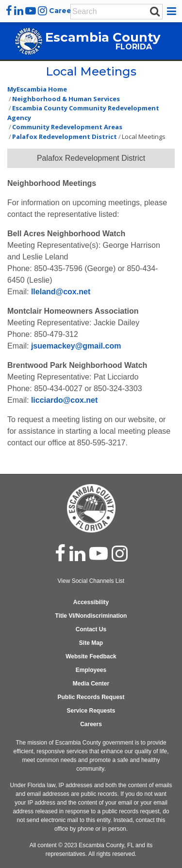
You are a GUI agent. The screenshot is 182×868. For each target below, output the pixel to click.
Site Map (91, 643)
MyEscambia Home (37, 89)
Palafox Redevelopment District (65, 137)
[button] (173, 11)
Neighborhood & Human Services (66, 99)
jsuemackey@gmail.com (76, 346)
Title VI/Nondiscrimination (91, 616)
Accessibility (91, 602)
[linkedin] (19, 11)
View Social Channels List (91, 581)
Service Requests (91, 711)
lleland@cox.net (61, 292)
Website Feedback (91, 656)
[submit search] (155, 11)
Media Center (91, 684)
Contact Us (91, 629)
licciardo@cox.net (64, 400)
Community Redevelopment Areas (67, 127)
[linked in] (77, 553)
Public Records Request (91, 697)
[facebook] (9, 11)
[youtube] (31, 11)
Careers (64, 11)
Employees (91, 670)
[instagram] (42, 11)
